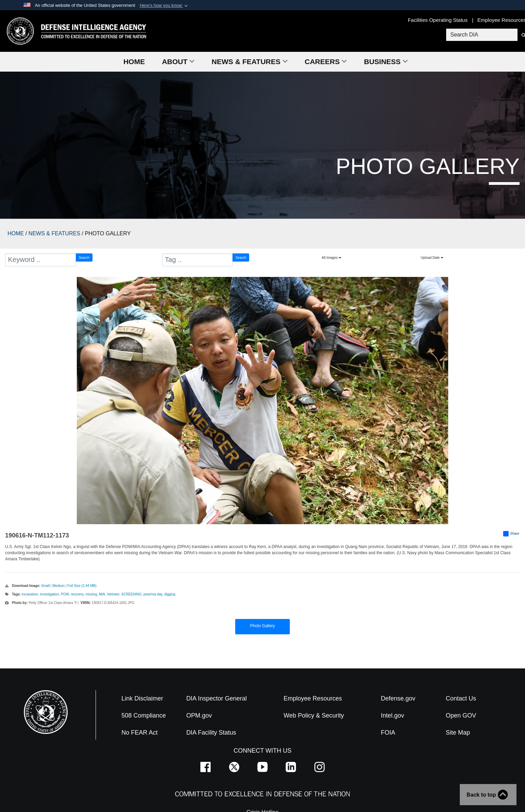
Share (511, 534)
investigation (49, 594)
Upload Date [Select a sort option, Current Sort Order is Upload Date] (432, 258)
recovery (77, 594)
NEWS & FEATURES (54, 233)
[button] (164, 5)
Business (386, 62)
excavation (30, 594)
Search (84, 258)
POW (65, 594)
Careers (326, 62)
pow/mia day (153, 594)
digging (170, 594)
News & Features (250, 62)
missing (91, 594)
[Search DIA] (481, 35)
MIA (102, 594)
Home (134, 62)
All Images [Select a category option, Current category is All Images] (332, 258)
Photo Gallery (263, 626)
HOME (16, 233)
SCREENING (131, 594)
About (178, 62)
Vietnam (113, 594)
